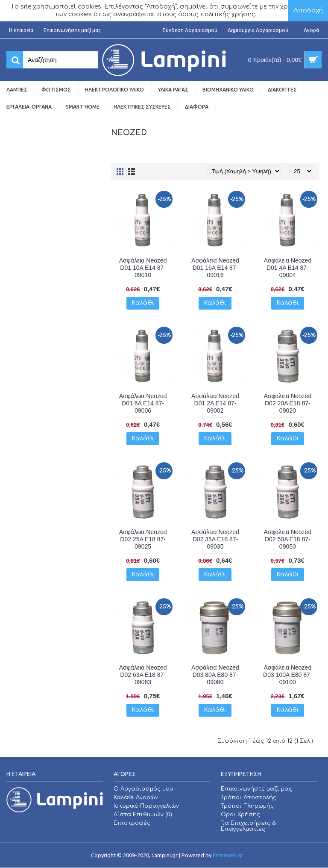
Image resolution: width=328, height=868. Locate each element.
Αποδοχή (308, 10)
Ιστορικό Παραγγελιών (146, 806)
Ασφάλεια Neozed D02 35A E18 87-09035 (215, 539)
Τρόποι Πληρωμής (247, 806)
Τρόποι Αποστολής (249, 797)
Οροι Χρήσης (240, 815)
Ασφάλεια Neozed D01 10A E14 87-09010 (143, 268)
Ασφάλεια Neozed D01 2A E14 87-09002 (215, 403)
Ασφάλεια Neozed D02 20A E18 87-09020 (287, 403)
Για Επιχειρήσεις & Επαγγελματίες (249, 826)
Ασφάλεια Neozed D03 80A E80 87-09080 (215, 675)
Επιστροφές (132, 823)
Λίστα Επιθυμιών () (143, 815)
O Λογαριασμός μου (143, 789)
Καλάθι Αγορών (136, 797)
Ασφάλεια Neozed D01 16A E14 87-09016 (215, 268)
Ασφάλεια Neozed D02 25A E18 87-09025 (143, 539)
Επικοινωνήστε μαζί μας (256, 789)
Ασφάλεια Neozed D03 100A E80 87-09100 (287, 675)
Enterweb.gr (228, 855)
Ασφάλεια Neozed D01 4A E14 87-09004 (287, 268)
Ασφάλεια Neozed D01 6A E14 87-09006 (143, 403)
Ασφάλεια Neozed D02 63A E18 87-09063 (143, 675)
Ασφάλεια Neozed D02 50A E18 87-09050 (287, 539)
